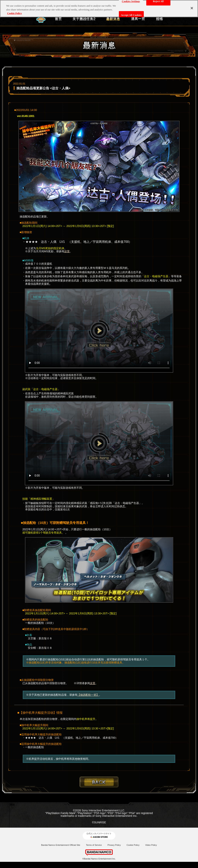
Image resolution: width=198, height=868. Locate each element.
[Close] (192, 6)
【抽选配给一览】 (88, 695)
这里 (67, 251)
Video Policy (151, 845)
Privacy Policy (114, 845)
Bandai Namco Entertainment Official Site (61, 845)
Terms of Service (94, 845)
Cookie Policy (133, 845)
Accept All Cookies (131, 13)
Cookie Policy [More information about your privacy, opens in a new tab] (14, 12)
